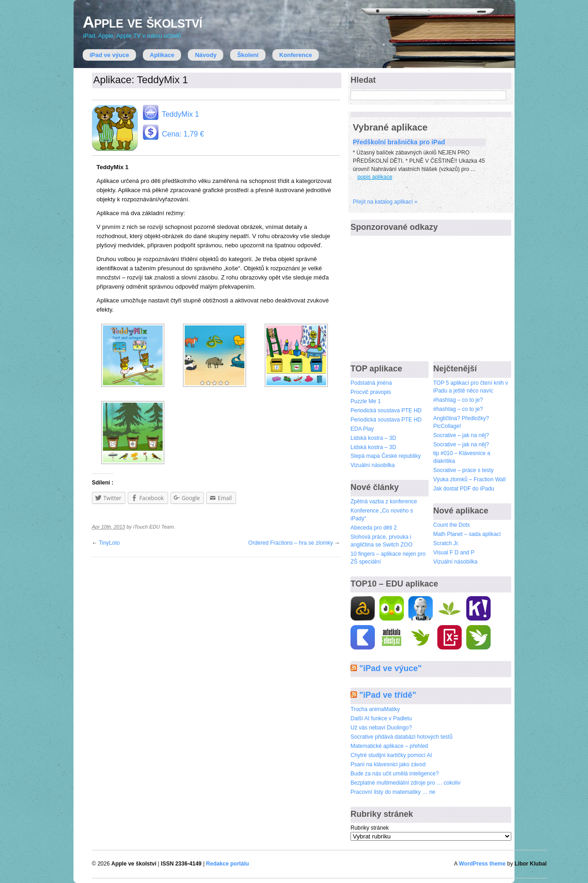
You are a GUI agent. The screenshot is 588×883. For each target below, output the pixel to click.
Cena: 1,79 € (173, 132)
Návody (206, 55)
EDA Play (362, 429)
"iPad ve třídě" (388, 695)
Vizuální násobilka (373, 465)
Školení (248, 55)
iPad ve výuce (109, 55)
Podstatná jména (371, 383)
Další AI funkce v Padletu (381, 718)
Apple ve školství (142, 22)
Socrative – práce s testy (463, 470)
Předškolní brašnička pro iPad (399, 142)
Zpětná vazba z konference (384, 501)
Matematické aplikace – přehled (389, 746)
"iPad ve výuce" (390, 668)
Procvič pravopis (371, 392)
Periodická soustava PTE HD (386, 410)
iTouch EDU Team (153, 527)
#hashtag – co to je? (458, 400)
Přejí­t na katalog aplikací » (385, 202)
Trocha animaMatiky (375, 709)
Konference (296, 55)
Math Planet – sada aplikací (467, 534)
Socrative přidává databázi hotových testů (401, 737)
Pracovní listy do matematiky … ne (393, 792)
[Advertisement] (419, 295)
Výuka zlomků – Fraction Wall (469, 479)
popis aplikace (375, 177)
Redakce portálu (228, 864)
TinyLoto (109, 543)
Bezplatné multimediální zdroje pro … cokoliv (405, 783)
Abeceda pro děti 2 (374, 528)
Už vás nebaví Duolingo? (381, 728)
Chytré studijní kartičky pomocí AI (391, 755)
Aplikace (162, 55)
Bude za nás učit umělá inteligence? (395, 774)
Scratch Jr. (446, 543)
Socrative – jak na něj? (461, 435)
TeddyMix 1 (170, 112)
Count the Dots (452, 525)
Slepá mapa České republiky (386, 456)
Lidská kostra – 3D (373, 438)
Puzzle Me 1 (366, 401)
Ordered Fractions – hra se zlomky (291, 543)
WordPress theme (482, 864)
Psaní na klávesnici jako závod (388, 764)
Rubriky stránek (370, 828)
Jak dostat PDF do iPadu (464, 489)
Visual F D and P (454, 553)
